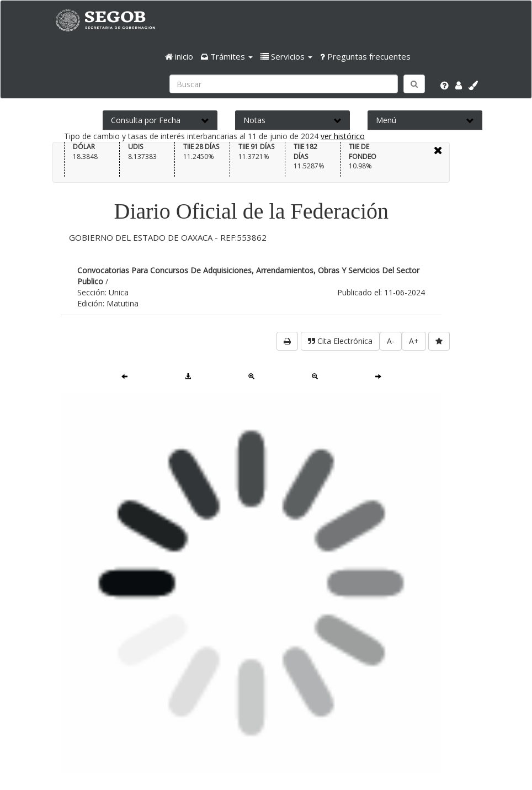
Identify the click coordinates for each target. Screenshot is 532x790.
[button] (227, 56)
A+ (414, 341)
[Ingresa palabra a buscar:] (284, 84)
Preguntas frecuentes (365, 56)
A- (391, 341)
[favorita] (439, 341)
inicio (179, 56)
